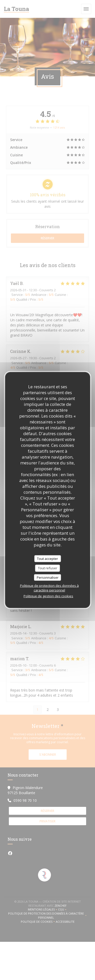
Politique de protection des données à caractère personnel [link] (49, 588)
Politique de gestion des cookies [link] (48, 596)
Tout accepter (48, 558)
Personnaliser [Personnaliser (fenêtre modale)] (48, 577)
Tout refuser (48, 568)
